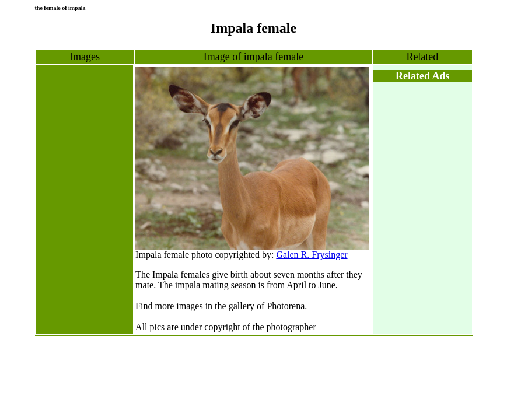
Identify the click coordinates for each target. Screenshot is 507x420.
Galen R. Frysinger (312, 255)
